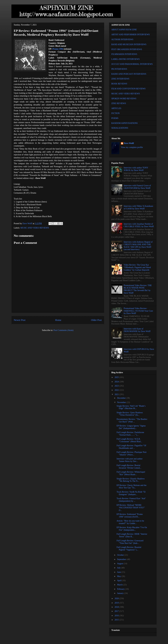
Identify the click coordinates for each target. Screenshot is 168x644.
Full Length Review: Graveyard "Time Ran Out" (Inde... (130, 542)
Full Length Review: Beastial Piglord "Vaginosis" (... (129, 548)
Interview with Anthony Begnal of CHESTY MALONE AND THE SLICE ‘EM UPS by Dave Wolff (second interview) (138, 246)
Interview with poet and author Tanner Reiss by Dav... (129, 460)
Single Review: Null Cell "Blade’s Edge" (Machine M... (131, 407)
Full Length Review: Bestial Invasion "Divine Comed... (129, 467)
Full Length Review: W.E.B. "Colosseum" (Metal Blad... (129, 440)
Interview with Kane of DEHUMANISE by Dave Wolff (137, 330)
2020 (117, 598)
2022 (117, 390)
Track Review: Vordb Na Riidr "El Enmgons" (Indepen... (131, 493)
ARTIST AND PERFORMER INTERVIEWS (131, 35)
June (119, 572)
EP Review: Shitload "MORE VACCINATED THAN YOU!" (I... (131, 508)
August (120, 564)
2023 (117, 386)
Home (58, 320)
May (119, 576)
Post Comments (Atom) (63, 330)
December (122, 398)
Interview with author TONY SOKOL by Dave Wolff (136, 169)
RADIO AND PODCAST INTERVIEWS (129, 74)
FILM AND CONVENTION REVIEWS (129, 89)
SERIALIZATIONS (120, 128)
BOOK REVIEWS (119, 84)
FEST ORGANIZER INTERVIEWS (127, 49)
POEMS (115, 118)
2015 (117, 620)
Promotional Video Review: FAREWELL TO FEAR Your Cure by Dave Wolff (138, 311)
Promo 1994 (58, 49)
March (120, 585)
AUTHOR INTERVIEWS (122, 40)
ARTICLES (116, 108)
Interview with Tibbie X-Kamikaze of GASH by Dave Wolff (138, 207)
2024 (117, 382)
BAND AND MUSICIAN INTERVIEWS (129, 44)
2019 (117, 603)
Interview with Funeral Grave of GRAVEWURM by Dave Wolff (137, 187)
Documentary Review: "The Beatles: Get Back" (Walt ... (132, 420)
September (122, 559)
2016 (117, 616)
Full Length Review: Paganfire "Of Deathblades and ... (131, 447)
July (119, 568)
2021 (117, 394)
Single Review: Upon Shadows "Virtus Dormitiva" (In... (130, 414)
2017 (117, 611)
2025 (117, 377)
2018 (117, 607)
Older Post (96, 320)
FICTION (116, 113)
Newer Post (20, 320)
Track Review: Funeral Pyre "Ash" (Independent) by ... (131, 500)
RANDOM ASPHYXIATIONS (125, 123)
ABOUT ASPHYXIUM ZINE (124, 30)
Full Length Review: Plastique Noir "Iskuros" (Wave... (132, 453)
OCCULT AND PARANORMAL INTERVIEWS (132, 64)
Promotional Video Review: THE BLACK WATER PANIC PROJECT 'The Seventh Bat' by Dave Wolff (138, 289)
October (121, 555)
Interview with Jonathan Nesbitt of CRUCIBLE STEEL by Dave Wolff (139, 225)
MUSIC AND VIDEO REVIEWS (35, 228)
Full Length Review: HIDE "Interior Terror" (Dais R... (132, 535)
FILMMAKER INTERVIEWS (124, 54)
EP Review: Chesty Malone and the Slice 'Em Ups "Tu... (131, 487)
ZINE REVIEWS (119, 103)
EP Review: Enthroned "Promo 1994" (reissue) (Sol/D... (130, 515)
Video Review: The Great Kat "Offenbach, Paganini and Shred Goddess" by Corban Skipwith (137, 267)
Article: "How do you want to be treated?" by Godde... (130, 522)
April (120, 580)
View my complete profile (132, 147)
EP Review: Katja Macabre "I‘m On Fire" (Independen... (132, 529)
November (122, 402)
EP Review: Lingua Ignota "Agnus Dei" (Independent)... (131, 427)
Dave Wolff (129, 143)
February (121, 589)
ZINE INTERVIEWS (120, 79)
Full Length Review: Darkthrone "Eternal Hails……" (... (130, 434)
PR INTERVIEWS (119, 69)
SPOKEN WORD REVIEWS (124, 99)
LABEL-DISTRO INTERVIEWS (126, 59)
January (121, 593)
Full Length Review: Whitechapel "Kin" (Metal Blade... (131, 473)
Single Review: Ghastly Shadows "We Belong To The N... (131, 480)
